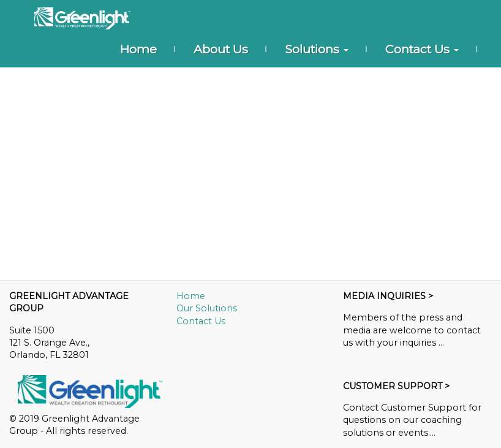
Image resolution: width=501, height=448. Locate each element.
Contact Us (201, 321)
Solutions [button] (317, 49)
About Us (221, 49)
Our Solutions (207, 308)
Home (138, 49)
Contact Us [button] (422, 49)
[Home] (82, 18)
